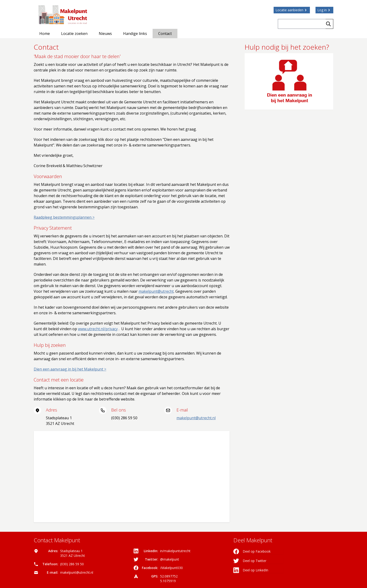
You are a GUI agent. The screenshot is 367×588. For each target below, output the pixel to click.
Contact (165, 34)
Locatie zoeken (74, 34)
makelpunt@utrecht (156, 291)
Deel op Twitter (250, 561)
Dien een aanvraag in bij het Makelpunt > (70, 369)
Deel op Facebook (252, 551)
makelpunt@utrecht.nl (196, 418)
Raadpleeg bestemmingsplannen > (64, 217)
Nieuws (105, 34)
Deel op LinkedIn (251, 570)
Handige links (135, 34)
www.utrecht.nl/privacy (98, 329)
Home (45, 34)
